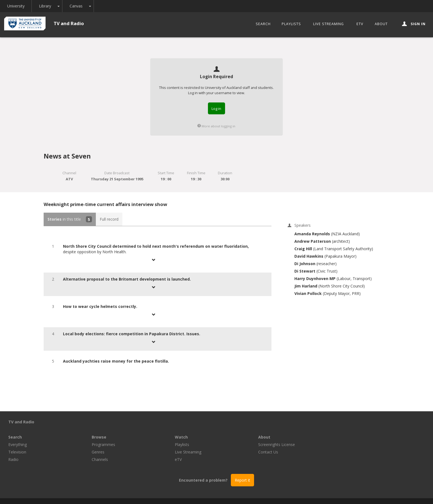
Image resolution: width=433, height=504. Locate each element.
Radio (97, 444)
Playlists (291, 24)
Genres (181, 437)
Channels (183, 444)
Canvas (76, 6)
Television (101, 437)
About (381, 24)
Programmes (187, 429)
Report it (242, 465)
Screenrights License (360, 429)
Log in (216, 109)
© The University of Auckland (222, 493)
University (16, 6)
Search (263, 24)
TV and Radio (69, 23)
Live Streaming (328, 24)
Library (45, 6)
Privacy (261, 493)
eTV (360, 24)
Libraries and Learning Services (162, 493)
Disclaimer (284, 493)
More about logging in (216, 126)
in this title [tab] (70, 219)
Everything (101, 429)
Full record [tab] (109, 219)
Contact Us (351, 437)
